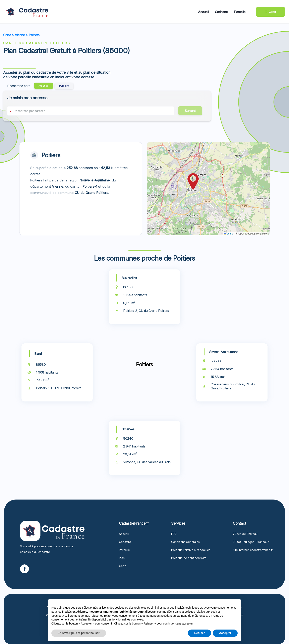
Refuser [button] (199, 633)
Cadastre (223, 12)
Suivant (190, 111)
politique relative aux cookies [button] (203, 612)
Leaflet (229, 234)
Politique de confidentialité (189, 558)
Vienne (20, 35)
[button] (193, 182)
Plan (122, 558)
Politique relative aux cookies (191, 550)
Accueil (204, 12)
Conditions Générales (185, 542)
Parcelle (241, 12)
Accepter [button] (225, 633)
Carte (7, 35)
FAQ (174, 534)
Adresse (44, 86)
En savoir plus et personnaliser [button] (79, 633)
